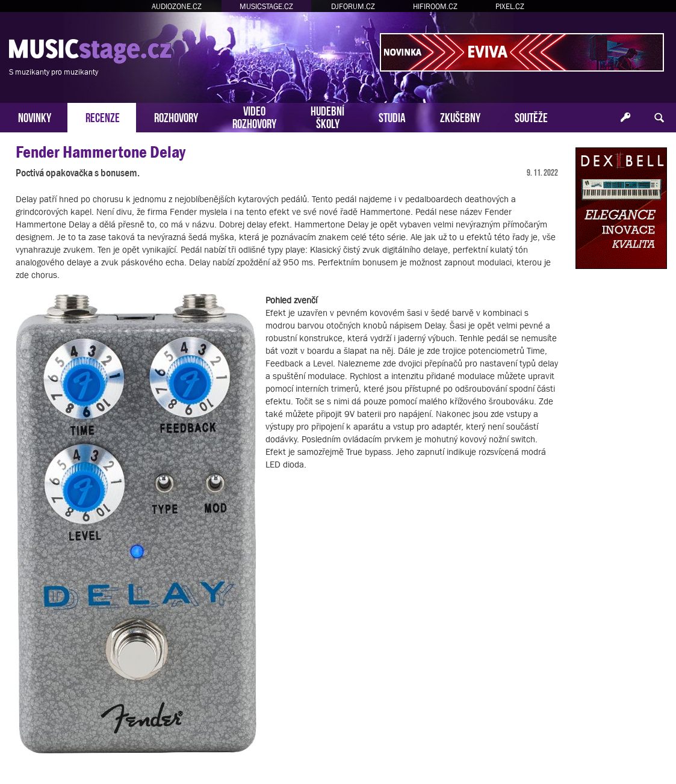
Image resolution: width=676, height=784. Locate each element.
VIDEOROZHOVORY (254, 116)
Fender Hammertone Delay (101, 152)
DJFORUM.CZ (353, 6)
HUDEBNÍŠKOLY (327, 116)
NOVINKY (35, 116)
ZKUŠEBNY (460, 116)
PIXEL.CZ (510, 6)
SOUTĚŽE (531, 116)
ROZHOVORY (176, 116)
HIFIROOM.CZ (435, 6)
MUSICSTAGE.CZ (266, 6)
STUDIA (392, 116)
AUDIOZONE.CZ (177, 6)
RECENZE (103, 116)
